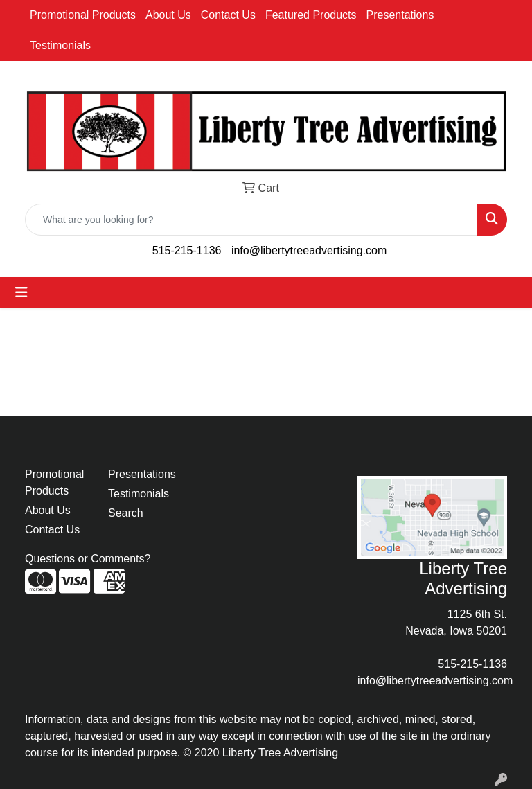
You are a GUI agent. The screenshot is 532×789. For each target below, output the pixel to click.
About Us (168, 15)
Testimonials (60, 45)
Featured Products (311, 15)
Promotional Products (83, 15)
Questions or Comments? (88, 559)
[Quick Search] (251, 220)
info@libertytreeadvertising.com (309, 250)
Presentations (400, 15)
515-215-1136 (187, 250)
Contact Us (228, 15)
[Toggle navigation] (21, 292)
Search (126, 513)
